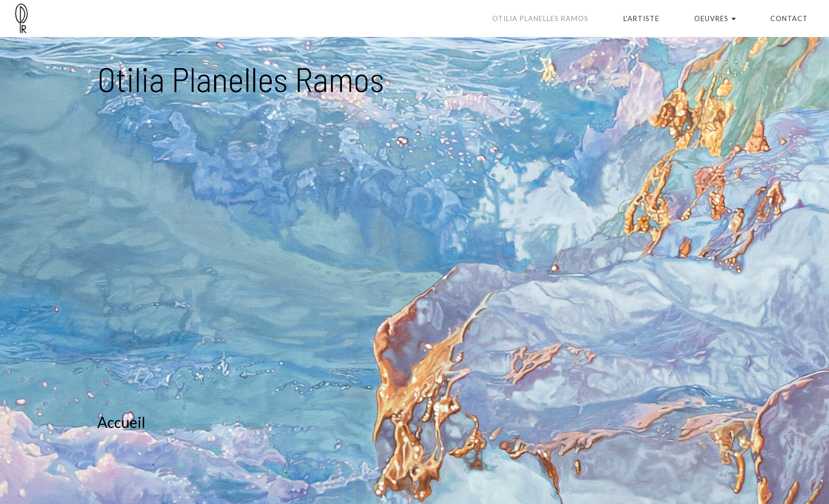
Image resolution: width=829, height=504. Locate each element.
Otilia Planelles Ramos (540, 18)
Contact (789, 18)
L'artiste (641, 18)
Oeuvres (715, 18)
